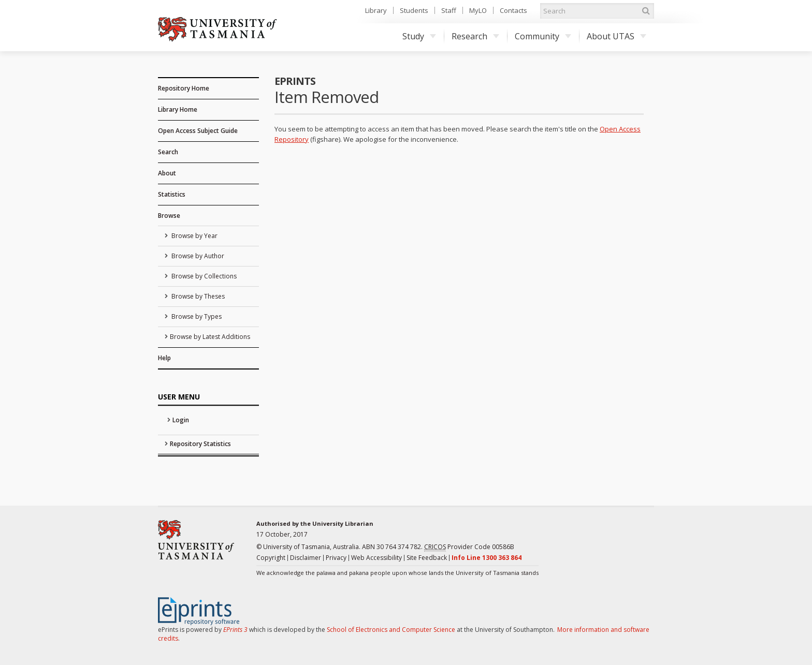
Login (181, 420)
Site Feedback (427, 558)
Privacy (336, 558)
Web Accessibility (376, 558)
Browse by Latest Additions (210, 337)
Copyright (271, 558)
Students (414, 10)
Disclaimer (306, 558)
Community (543, 36)
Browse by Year (194, 236)
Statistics (172, 194)
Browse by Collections (203, 276)
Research (475, 36)
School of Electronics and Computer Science (391, 630)
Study (419, 36)
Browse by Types (196, 316)
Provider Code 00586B (469, 547)
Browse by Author (197, 256)
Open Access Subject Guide (198, 131)
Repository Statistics (200, 444)
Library (376, 10)
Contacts (513, 10)
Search (168, 152)
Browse (169, 216)
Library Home (178, 109)
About (167, 173)
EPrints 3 (235, 630)
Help (164, 358)
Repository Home (184, 88)
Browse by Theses (197, 296)
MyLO (478, 10)
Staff (449, 10)
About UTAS (617, 36)
